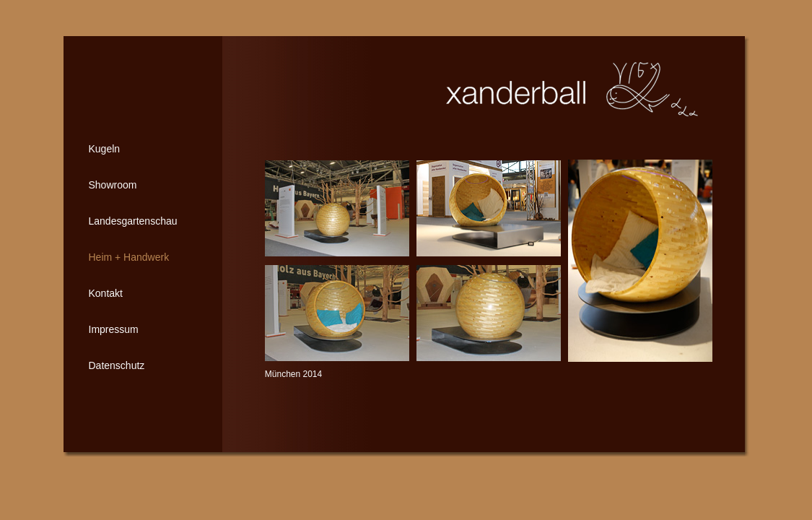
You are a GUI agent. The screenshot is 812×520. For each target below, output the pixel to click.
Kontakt (106, 293)
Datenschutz (117, 365)
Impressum (114, 329)
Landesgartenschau (133, 221)
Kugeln (105, 149)
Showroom (113, 185)
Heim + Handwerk (129, 257)
